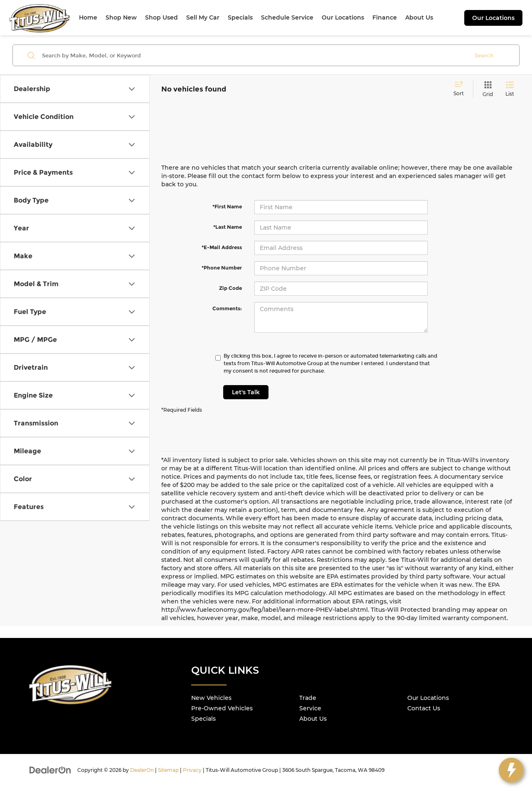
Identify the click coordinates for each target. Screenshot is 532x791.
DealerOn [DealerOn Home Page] (142, 770)
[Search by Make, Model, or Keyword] (254, 55)
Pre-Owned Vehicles (222, 708)
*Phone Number (222, 268)
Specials (203, 719)
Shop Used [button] (161, 17)
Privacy (192, 770)
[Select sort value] (461, 89)
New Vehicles (211, 698)
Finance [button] (385, 17)
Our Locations (493, 18)
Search (484, 55)
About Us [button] (419, 17)
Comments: (227, 308)
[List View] (510, 89)
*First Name (227, 206)
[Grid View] (486, 89)
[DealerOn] (50, 770)
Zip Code (230, 288)
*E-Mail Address (222, 247)
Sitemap (168, 770)
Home (88, 17)
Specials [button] (240, 17)
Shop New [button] (121, 17)
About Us (313, 719)
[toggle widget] (511, 770)
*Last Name (228, 227)
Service (310, 708)
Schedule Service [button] (287, 17)
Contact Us (424, 708)
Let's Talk (246, 392)
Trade (308, 698)
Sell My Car (203, 17)
